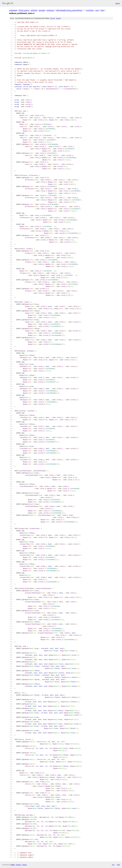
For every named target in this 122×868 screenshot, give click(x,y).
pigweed (13, 10)
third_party (24, 10)
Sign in (118, 3)
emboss (50, 10)
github (34, 10)
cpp (97, 10)
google (42, 10)
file (53, 18)
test (102, 10)
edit (59, 18)
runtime (90, 10)
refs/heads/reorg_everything (69, 10)
